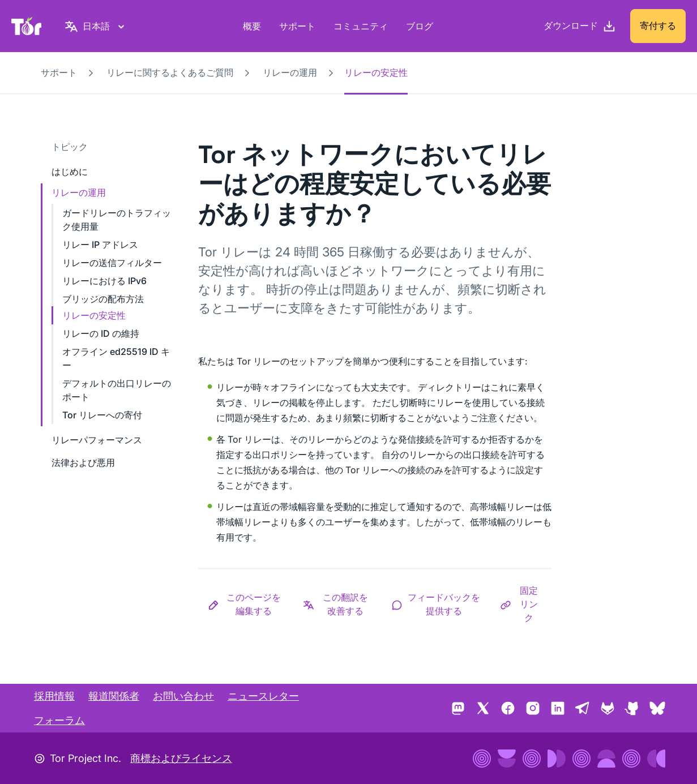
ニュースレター (263, 696)
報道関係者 (114, 696)
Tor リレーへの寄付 (102, 415)
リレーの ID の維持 (101, 333)
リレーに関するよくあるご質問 (170, 72)
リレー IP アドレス (100, 245)
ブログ (420, 26)
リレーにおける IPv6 (104, 281)
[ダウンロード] (580, 26)
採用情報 (54, 696)
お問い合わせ (183, 696)
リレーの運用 (290, 72)
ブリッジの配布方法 (103, 299)
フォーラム (59, 720)
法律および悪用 (83, 462)
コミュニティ (361, 26)
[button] (246, 604)
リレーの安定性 (94, 315)
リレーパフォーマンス (97, 440)
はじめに (70, 172)
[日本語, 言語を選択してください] (96, 26)
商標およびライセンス (181, 758)
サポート (297, 26)
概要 (252, 26)
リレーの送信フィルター (112, 263)
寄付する (658, 25)
